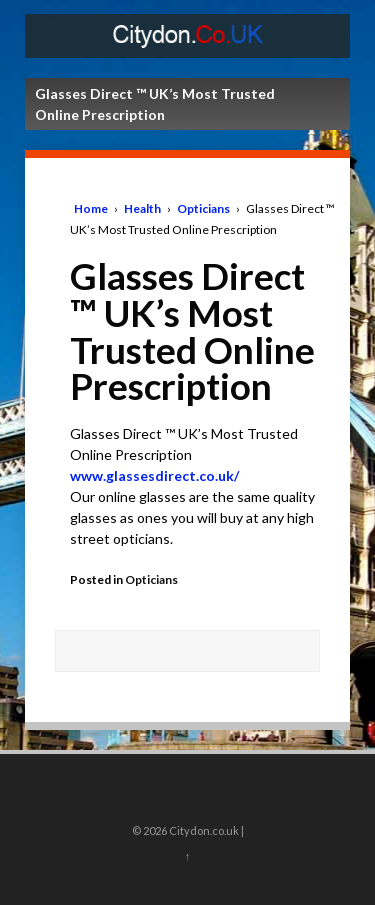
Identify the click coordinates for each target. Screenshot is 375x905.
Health (142, 208)
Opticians (203, 208)
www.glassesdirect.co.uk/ (154, 475)
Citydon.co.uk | (205, 830)
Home (91, 208)
